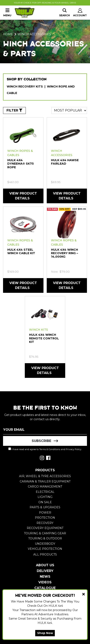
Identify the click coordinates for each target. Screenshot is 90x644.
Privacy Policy (74, 449)
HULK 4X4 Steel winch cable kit (21, 251)
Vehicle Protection (45, 549)
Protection (45, 518)
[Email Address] (45, 430)
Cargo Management (45, 487)
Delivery (45, 571)
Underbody (45, 544)
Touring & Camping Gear (45, 533)
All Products (45, 554)
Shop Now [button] (45, 633)
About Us (45, 565)
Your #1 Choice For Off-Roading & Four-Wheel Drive (45, 3)
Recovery (45, 523)
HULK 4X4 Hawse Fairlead (65, 162)
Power (45, 513)
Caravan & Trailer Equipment (45, 481)
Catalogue (45, 588)
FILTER (14, 110)
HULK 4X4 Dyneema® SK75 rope (21, 164)
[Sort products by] (69, 110)
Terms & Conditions (50, 449)
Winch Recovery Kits (25, 86)
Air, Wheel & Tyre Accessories (45, 476)
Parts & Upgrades (45, 507)
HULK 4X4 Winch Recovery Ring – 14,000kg (65, 253)
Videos (45, 582)
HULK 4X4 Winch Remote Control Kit (44, 338)
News (45, 577)
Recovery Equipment (45, 528)
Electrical (45, 492)
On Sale (45, 502)
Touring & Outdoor (45, 538)
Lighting (45, 497)
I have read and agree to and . (45, 449)
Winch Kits (38, 330)
